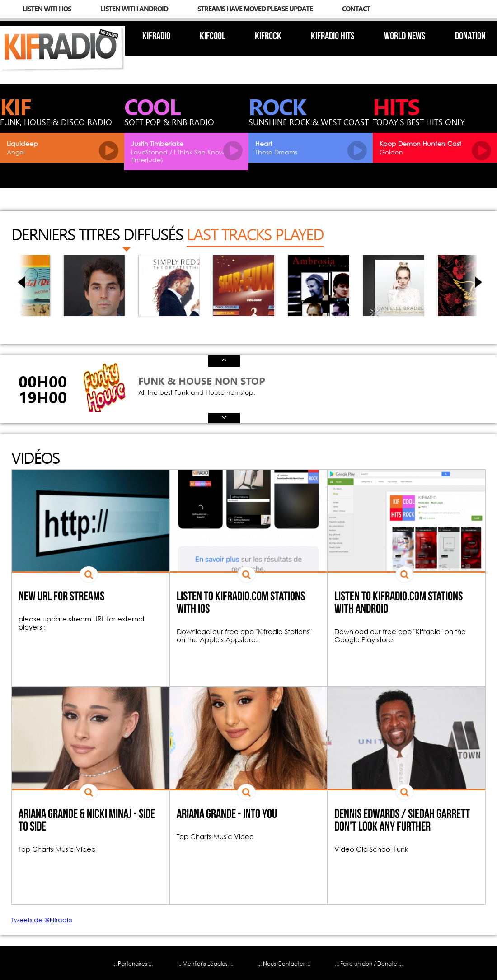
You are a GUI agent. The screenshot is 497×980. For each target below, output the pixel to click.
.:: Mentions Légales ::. (205, 964)
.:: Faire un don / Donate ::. (369, 964)
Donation (470, 37)
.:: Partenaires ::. (133, 964)
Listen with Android (134, 9)
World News (405, 37)
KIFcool (213, 37)
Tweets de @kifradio (42, 920)
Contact (356, 9)
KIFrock (268, 37)
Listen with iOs (47, 9)
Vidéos (35, 457)
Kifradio (156, 37)
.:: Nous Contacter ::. (284, 964)
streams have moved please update (255, 9)
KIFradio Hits (333, 37)
